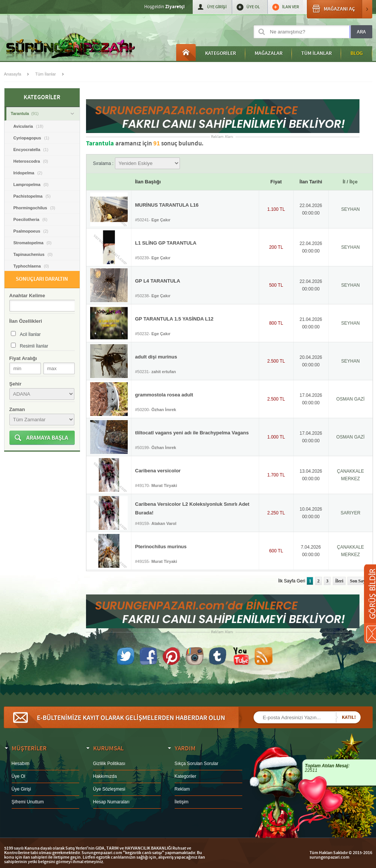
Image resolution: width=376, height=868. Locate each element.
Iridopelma (28, 173)
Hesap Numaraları (111, 802)
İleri (339, 581)
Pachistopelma (32, 196)
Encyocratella (31, 150)
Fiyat (276, 182)
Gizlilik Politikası (109, 764)
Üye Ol (19, 776)
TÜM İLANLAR (316, 53)
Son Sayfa (359, 581)
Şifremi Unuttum (28, 802)
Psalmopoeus (31, 231)
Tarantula (42, 113)
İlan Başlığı (148, 182)
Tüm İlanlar (46, 74)
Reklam (182, 789)
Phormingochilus (34, 208)
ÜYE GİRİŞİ (217, 7)
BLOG (357, 53)
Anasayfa (186, 52)
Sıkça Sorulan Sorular (197, 764)
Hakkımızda (105, 776)
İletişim (182, 802)
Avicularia (29, 126)
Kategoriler (186, 776)
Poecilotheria (31, 219)
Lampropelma (31, 184)
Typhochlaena (31, 266)
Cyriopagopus (31, 138)
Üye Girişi (21, 789)
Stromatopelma (33, 243)
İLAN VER (291, 7)
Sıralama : (137, 163)
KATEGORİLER (220, 53)
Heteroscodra (31, 161)
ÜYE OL (253, 7)
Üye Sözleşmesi (109, 789)
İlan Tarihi (311, 182)
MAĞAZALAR (269, 53)
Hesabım (21, 764)
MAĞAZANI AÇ (340, 9)
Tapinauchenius (33, 254)
